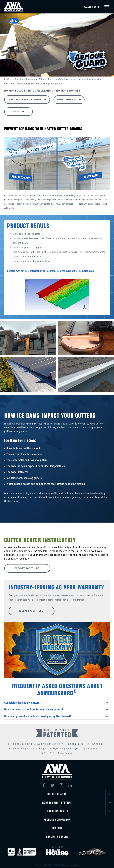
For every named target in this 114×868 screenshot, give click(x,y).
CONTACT (57, 828)
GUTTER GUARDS (57, 794)
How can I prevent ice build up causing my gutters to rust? (56, 716)
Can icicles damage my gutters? (56, 703)
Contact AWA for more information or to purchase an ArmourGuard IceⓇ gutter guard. (51, 271)
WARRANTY (66, 100)
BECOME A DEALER (57, 837)
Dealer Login (91, 7)
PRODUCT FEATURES (25, 100)
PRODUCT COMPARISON (57, 820)
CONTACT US (27, 568)
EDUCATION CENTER (57, 811)
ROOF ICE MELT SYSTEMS (57, 803)
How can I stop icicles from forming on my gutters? (56, 710)
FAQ (16, 112)
